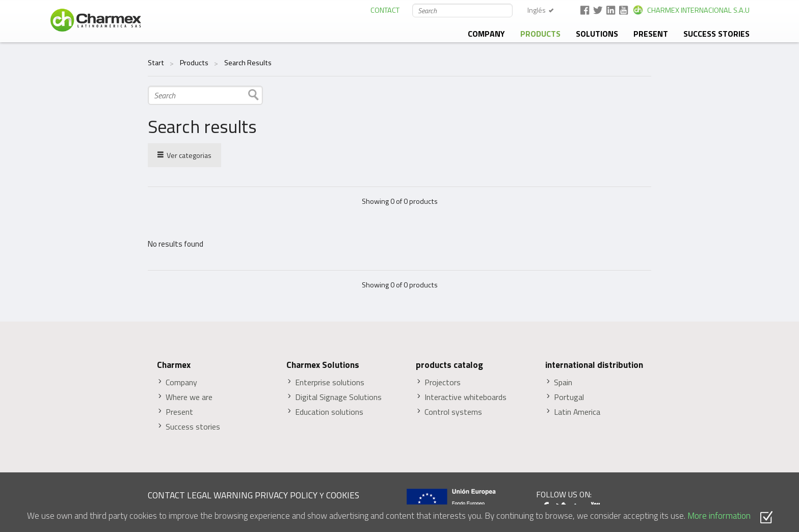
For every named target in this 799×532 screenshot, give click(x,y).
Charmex (174, 365)
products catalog (449, 365)
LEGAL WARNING (220, 495)
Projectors (443, 382)
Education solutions (329, 412)
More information (719, 515)
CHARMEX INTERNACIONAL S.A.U (698, 10)
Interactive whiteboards (465, 397)
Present (651, 34)
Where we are (189, 397)
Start (156, 63)
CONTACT (385, 10)
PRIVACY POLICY (286, 495)
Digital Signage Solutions (338, 397)
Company (486, 34)
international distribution (594, 365)
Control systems (453, 412)
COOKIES (343, 495)
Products (540, 34)
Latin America (577, 412)
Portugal (569, 397)
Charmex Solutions (323, 365)
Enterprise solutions (330, 382)
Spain (563, 382)
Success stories (716, 34)
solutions (597, 34)
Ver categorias (184, 155)
